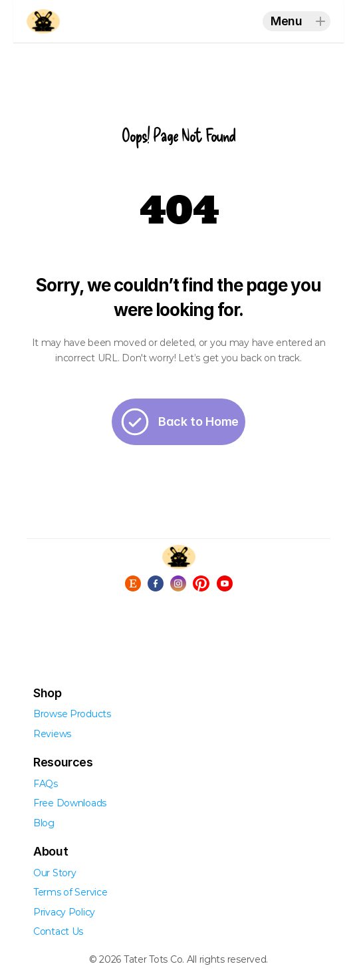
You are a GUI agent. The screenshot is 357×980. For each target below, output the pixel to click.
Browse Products (72, 714)
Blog (44, 823)
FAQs (46, 784)
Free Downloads (70, 803)
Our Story (55, 873)
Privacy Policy (64, 912)
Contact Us (58, 931)
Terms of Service (70, 892)
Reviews (52, 734)
